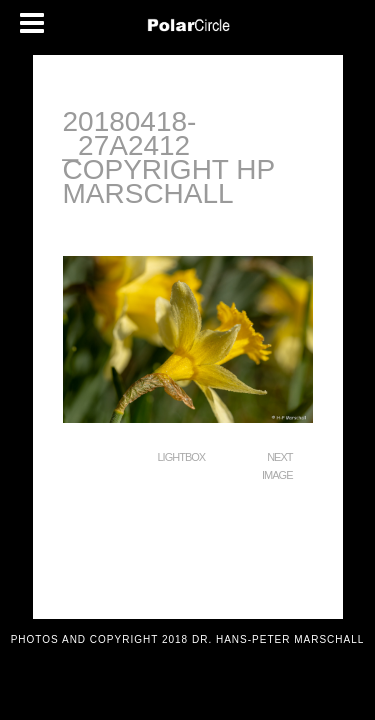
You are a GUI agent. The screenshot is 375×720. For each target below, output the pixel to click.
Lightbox (182, 457)
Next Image (277, 466)
